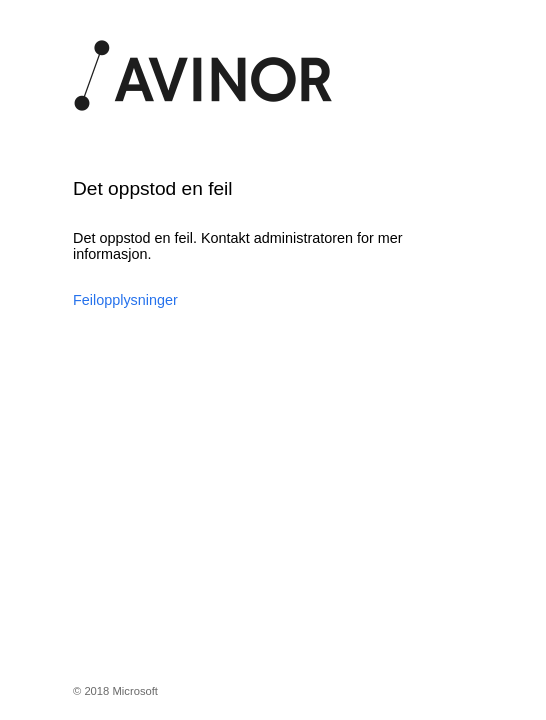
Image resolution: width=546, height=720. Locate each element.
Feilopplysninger (125, 300)
